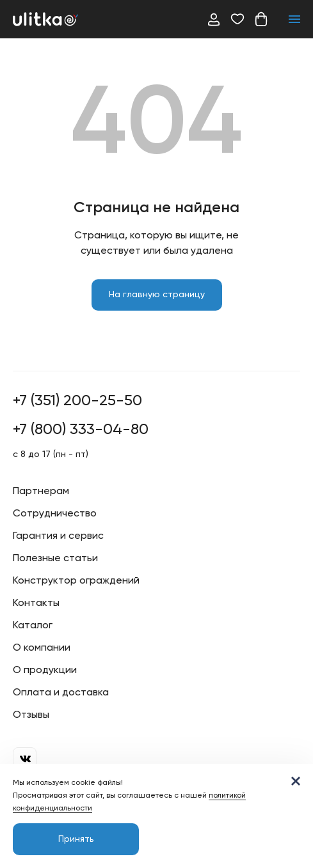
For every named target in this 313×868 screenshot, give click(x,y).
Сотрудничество (55, 514)
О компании (42, 648)
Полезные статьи (55, 559)
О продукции (45, 670)
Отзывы (31, 715)
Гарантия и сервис (58, 536)
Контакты (36, 603)
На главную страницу (157, 295)
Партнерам (41, 492)
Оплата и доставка (61, 693)
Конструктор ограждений (76, 581)
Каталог (33, 626)
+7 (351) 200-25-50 (77, 401)
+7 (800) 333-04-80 (81, 430)
